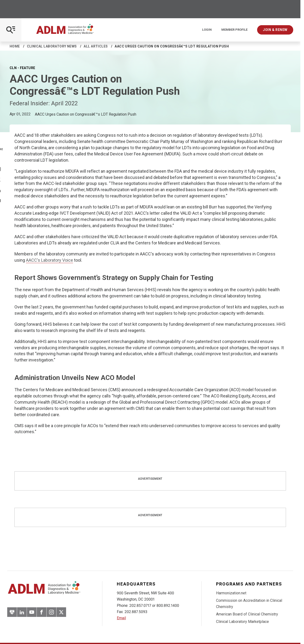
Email (121, 618)
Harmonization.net (231, 593)
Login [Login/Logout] (207, 30)
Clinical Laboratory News (52, 46)
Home (15, 46)
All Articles (96, 46)
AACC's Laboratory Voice (50, 260)
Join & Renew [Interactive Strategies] (275, 30)
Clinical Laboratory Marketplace (242, 622)
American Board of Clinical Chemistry (247, 614)
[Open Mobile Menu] (11, 30)
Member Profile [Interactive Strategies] (234, 30)
